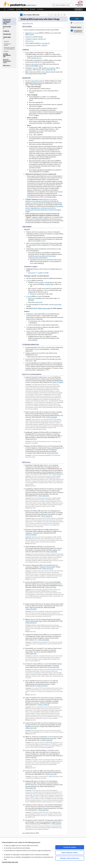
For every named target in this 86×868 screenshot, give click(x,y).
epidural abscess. (36, 61)
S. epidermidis (49, 73)
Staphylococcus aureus (32, 36)
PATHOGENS (7, 20)
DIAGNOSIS (7, 27)
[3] (35, 254)
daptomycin (39, 306)
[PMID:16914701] (31, 732)
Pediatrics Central (27, 4)
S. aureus (35, 71)
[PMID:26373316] (53, 457)
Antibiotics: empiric (7, 37)
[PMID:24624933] (54, 671)
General (6, 34)
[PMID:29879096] (51, 591)
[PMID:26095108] (31, 657)
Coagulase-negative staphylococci (36, 42)
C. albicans (44, 49)
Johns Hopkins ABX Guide (30, 15)
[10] (37, 254)
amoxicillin (42, 259)
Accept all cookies (70, 847)
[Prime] (26, 9)
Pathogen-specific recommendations (9, 41)
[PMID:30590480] (51, 555)
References (7, 58)
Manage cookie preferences (70, 858)
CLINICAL (6, 24)
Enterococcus (29, 44)
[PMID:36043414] (47, 520)
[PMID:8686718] (31, 792)
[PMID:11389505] (31, 761)
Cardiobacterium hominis (33, 213)
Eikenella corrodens (47, 213)
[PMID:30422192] (31, 626)
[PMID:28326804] (44, 643)
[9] (36, 343)
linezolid (36, 259)
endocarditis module (36, 84)
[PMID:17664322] (44, 708)
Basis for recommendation (7, 54)
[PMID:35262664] (51, 421)
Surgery (6, 44)
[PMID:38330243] (44, 499)
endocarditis (34, 68)
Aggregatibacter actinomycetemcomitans (43, 211)
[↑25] (77, 19)
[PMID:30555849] (31, 613)
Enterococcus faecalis (50, 205)
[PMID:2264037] (56, 827)
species (30, 49)
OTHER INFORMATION (7, 48)
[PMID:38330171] (58, 477)
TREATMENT (7, 31)
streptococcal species (32, 206)
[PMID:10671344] (51, 778)
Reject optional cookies (70, 853)
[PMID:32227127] (31, 443)
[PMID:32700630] (31, 538)
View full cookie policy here (10, 862)
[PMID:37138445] (58, 386)
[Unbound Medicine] (79, 4)
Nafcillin (32, 297)
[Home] (5, 9)
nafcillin (46, 276)
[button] (40, 9)
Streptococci (29, 40)
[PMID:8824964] (43, 813)
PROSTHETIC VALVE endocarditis (40, 312)
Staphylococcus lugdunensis (34, 205)
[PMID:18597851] (42, 689)
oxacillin (40, 276)
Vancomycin (32, 276)
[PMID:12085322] (47, 744)
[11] (53, 65)
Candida (38, 73)
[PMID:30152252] (48, 572)
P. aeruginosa (45, 47)
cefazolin (48, 288)
